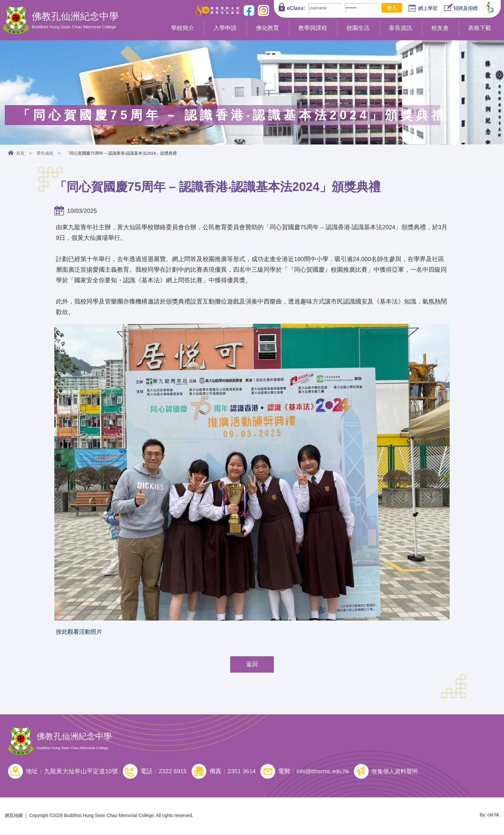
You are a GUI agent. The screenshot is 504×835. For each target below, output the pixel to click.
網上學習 (423, 8)
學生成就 (45, 153)
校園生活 (358, 28)
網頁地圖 (14, 817)
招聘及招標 (461, 8)
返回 (252, 665)
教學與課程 (313, 28)
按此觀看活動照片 (80, 632)
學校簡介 (183, 28)
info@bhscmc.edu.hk (324, 772)
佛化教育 (267, 28)
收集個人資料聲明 (399, 772)
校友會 (440, 28)
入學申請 (225, 28)
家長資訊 (401, 28)
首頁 (20, 153)
